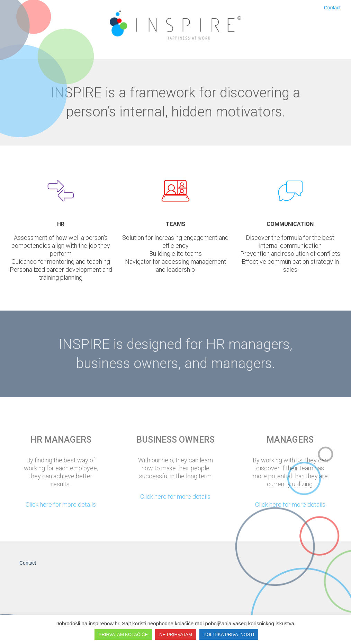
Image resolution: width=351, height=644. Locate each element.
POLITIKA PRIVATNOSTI (229, 634)
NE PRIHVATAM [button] (176, 634)
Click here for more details (61, 504)
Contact (332, 8)
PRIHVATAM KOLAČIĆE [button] (123, 634)
